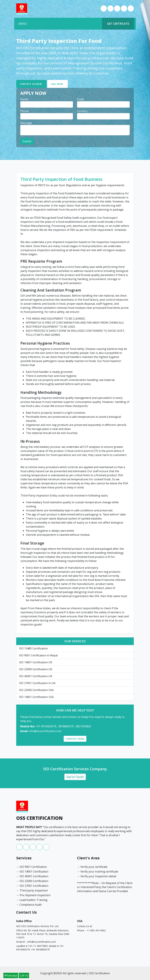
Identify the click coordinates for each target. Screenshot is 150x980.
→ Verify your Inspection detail (97, 876)
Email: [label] (81, 99)
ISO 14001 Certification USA (36, 697)
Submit (27, 141)
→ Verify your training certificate (98, 872)
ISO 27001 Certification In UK (37, 683)
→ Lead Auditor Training (32, 900)
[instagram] (118, 10)
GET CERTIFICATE (118, 24)
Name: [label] (24, 99)
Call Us (24, 975)
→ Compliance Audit (29, 905)
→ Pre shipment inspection (33, 895)
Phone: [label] (25, 111)
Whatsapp (11, 975)
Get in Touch (75, 777)
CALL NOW (57, 84)
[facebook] (104, 10)
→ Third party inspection (32, 890)
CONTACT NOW (75, 739)
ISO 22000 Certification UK (36, 669)
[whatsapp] (111, 10)
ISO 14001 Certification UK (36, 662)
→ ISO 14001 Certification (32, 872)
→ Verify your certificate (92, 867)
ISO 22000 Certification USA (36, 690)
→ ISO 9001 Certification (32, 867)
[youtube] (124, 10)
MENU (23, 24)
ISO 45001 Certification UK (36, 676)
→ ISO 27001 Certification (32, 886)
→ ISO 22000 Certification (32, 881)
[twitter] (131, 10)
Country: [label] (82, 111)
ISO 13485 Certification (33, 648)
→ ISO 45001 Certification (32, 876)
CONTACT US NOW (31, 84)
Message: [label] (26, 123)
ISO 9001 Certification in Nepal (38, 655)
